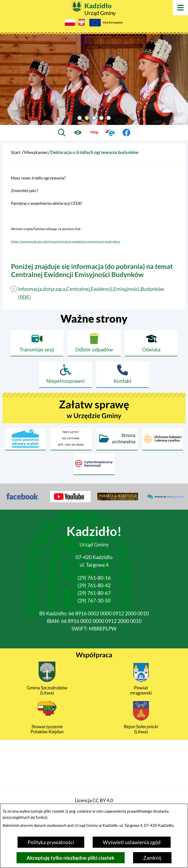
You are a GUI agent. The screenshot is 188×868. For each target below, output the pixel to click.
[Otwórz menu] (180, 8)
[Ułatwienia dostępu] (78, 133)
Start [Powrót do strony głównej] (16, 152)
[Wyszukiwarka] (62, 133)
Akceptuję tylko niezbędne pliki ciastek (71, 858)
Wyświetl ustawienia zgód (132, 842)
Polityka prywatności (51, 842)
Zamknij (152, 858)
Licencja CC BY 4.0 (94, 800)
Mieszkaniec (36, 152)
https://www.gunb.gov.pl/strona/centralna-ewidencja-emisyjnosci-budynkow (65, 242)
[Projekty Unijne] (106, 24)
